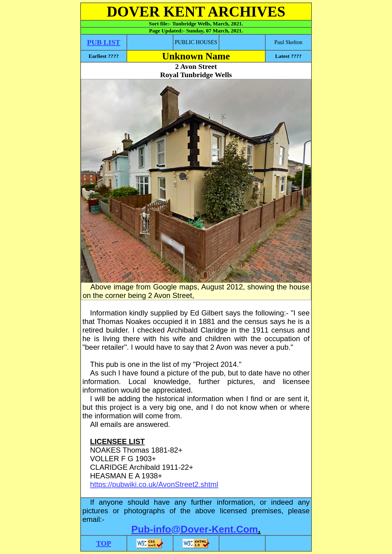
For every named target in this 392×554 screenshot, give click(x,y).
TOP (104, 543)
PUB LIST (104, 42)
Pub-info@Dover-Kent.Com (195, 529)
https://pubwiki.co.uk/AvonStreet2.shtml (154, 484)
